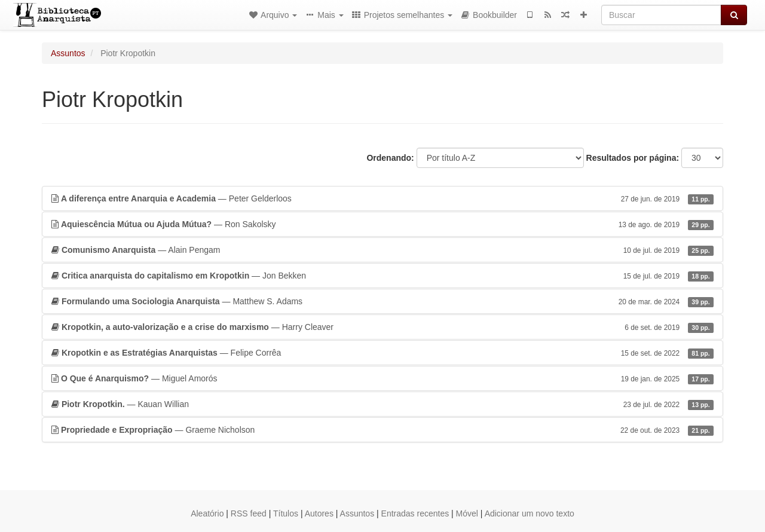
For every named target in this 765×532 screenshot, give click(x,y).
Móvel (467, 513)
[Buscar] (661, 15)
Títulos (286, 513)
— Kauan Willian (382, 404)
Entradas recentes (415, 513)
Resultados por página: (633, 158)
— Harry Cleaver (382, 327)
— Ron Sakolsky (382, 224)
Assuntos (68, 53)
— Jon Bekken (382, 276)
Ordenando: (390, 158)
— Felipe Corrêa (382, 353)
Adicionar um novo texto (530, 513)
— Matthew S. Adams (382, 301)
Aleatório (207, 513)
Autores (319, 513)
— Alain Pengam (382, 250)
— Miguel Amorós (382, 378)
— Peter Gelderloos (382, 198)
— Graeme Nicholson (382, 430)
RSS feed (249, 513)
